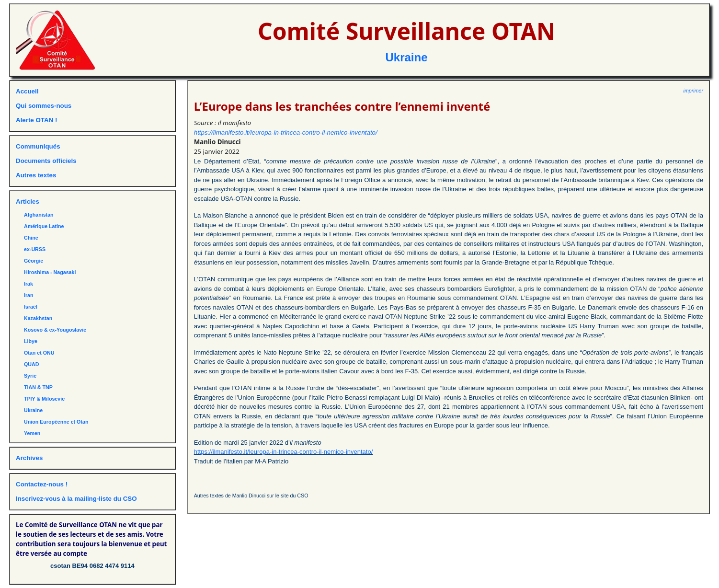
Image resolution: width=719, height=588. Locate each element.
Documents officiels (46, 161)
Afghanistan (39, 215)
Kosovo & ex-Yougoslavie (55, 330)
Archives (29, 458)
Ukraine (406, 57)
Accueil (27, 91)
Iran (29, 295)
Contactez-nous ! (42, 484)
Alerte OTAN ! (36, 120)
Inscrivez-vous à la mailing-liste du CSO (76, 499)
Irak (29, 284)
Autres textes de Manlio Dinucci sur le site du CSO (251, 496)
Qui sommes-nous (44, 106)
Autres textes (36, 175)
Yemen (32, 433)
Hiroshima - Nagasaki (50, 272)
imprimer (693, 91)
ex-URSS (35, 249)
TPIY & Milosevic (44, 399)
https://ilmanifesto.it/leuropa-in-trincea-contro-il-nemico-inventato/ (286, 133)
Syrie (30, 376)
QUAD (31, 364)
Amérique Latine (44, 226)
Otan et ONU (39, 353)
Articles (28, 202)
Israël (31, 307)
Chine (31, 238)
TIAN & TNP (38, 387)
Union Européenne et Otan (56, 422)
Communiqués (38, 146)
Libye (31, 341)
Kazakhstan (38, 318)
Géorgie (34, 261)
